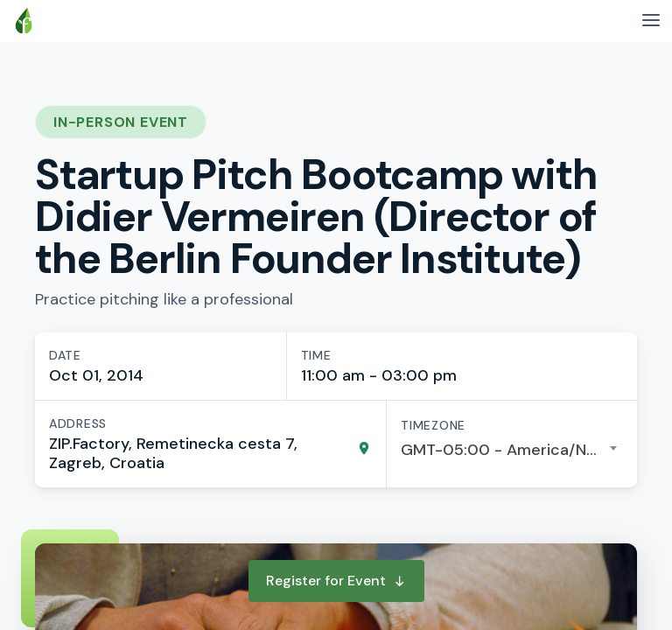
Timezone (433, 425)
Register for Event (336, 581)
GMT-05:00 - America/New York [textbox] (512, 450)
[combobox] (512, 450)
